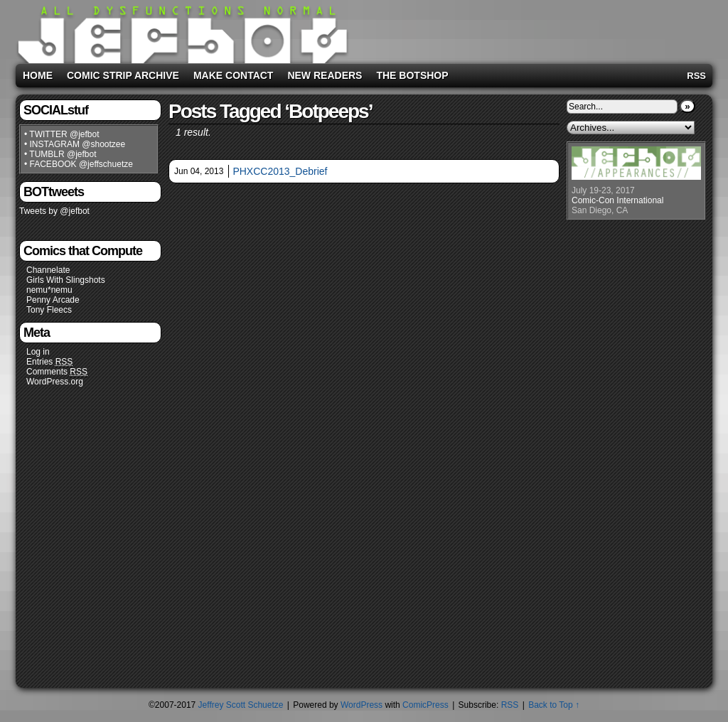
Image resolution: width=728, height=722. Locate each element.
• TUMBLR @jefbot (60, 154)
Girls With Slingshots (66, 280)
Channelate (48, 270)
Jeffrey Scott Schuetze (241, 705)
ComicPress (425, 705)
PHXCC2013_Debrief (280, 171)
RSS (696, 76)
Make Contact (234, 75)
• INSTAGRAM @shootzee (75, 144)
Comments (57, 372)
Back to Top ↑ (554, 705)
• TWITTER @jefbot (62, 134)
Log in (38, 352)
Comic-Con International (617, 200)
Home (38, 75)
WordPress (362, 705)
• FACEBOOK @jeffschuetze (79, 164)
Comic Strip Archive (123, 75)
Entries (49, 362)
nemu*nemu (49, 290)
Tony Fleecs (49, 310)
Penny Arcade (53, 300)
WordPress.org (55, 382)
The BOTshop (412, 75)
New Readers (325, 75)
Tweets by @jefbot (54, 211)
